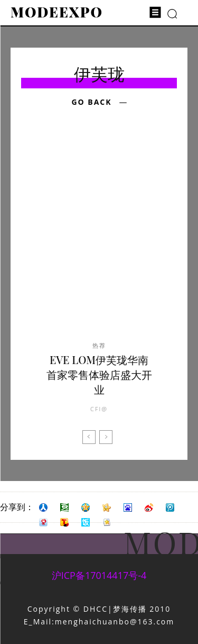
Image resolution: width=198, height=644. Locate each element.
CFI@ (99, 409)
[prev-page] (89, 437)
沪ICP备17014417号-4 (99, 575)
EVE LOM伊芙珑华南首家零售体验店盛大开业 (99, 374)
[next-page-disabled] (106, 437)
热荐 (99, 345)
